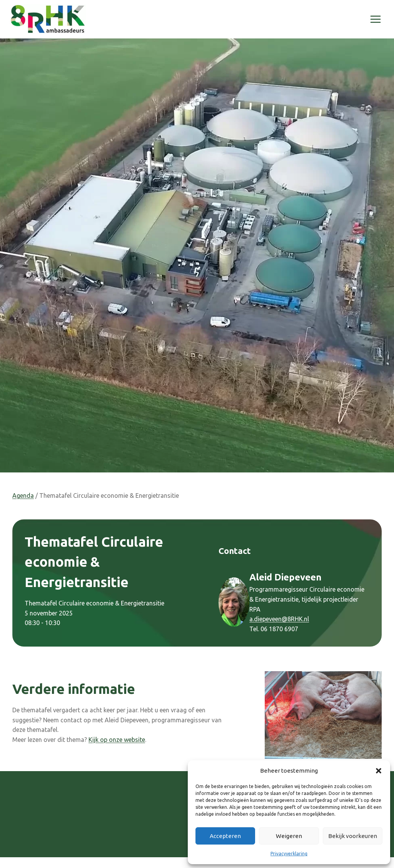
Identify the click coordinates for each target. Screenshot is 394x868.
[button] (379, 771)
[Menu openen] (375, 19)
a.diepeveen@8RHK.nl (279, 619)
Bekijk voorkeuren (353, 836)
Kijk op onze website (117, 740)
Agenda (23, 496)
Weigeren (289, 836)
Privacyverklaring (289, 854)
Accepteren (225, 836)
